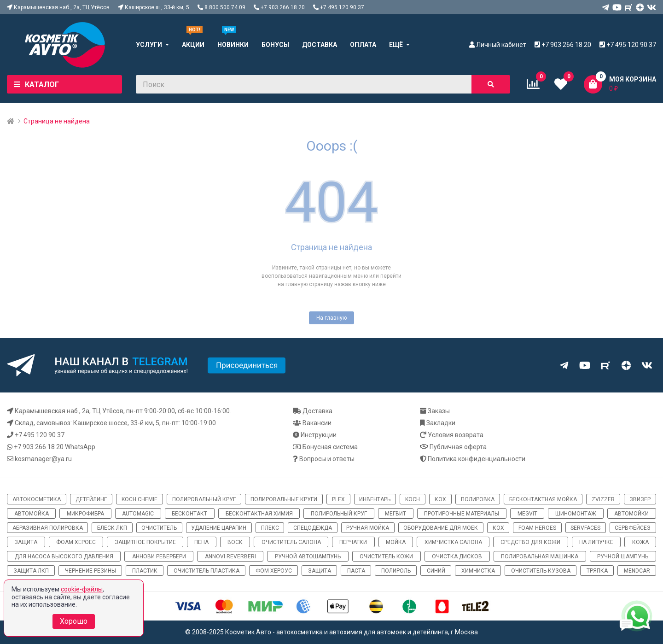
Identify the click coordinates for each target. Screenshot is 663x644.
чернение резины (90, 571)
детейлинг (91, 499)
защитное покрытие (145, 542)
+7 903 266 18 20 (39, 447)
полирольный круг (339, 514)
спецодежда (313, 528)
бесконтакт (189, 514)
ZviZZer (603, 499)
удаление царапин (219, 528)
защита (26, 542)
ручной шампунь (623, 556)
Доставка (320, 45)
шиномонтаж (576, 514)
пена (201, 542)
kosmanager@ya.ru (43, 459)
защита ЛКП (31, 571)
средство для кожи (530, 542)
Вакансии (317, 423)
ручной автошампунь (308, 556)
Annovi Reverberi (230, 556)
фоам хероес (76, 542)
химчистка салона (453, 542)
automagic (138, 514)
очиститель (159, 528)
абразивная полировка (48, 528)
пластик (145, 571)
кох (440, 499)
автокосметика (37, 499)
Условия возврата (456, 435)
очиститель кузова (541, 571)
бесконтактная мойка (543, 499)
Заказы (439, 411)
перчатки (353, 542)
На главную (331, 318)
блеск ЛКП (112, 528)
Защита (320, 571)
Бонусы (275, 45)
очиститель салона (291, 542)
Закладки (441, 423)
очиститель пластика (206, 571)
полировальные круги (284, 499)
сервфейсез (633, 528)
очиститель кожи (386, 556)
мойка (396, 542)
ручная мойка (368, 528)
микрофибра (85, 514)
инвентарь (375, 499)
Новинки (233, 45)
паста (356, 571)
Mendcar (637, 571)
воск (235, 542)
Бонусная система (330, 447)
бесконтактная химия (259, 514)
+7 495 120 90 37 (40, 435)
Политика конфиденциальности (477, 459)
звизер (640, 499)
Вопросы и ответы (327, 459)
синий (436, 571)
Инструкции (319, 435)
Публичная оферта (458, 447)
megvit (527, 514)
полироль (396, 571)
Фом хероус (274, 571)
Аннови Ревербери (159, 556)
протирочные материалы (462, 514)
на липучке (596, 542)
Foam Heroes (537, 528)
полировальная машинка (540, 556)
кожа (640, 542)
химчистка (478, 571)
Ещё (396, 45)
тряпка (597, 571)
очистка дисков (457, 556)
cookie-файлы (82, 589)
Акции (193, 45)
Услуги (149, 45)
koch (413, 499)
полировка (478, 499)
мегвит (395, 514)
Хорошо (74, 621)
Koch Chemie (140, 499)
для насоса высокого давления (64, 556)
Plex (338, 499)
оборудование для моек (441, 528)
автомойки (631, 514)
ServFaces (585, 528)
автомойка (32, 514)
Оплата (363, 45)
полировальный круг (204, 499)
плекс (270, 528)
